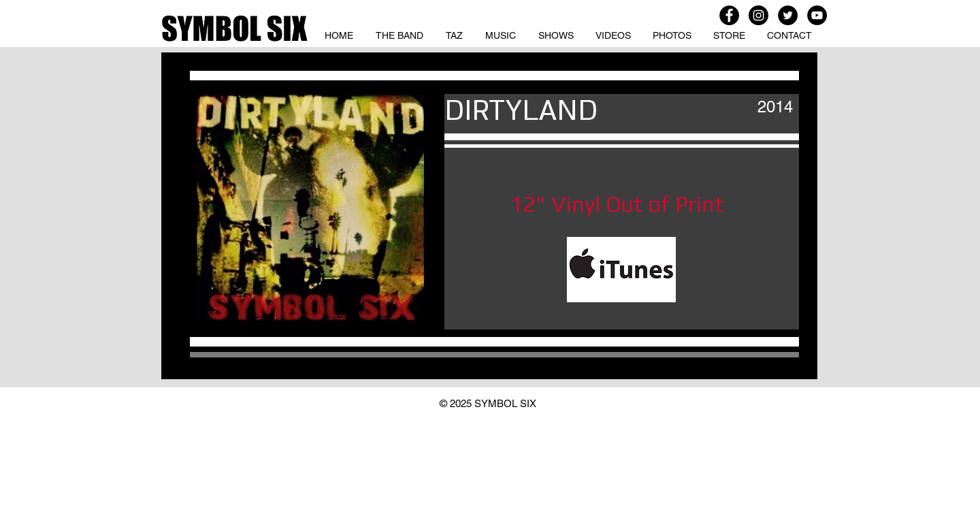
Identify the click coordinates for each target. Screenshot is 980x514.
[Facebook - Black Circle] (729, 15)
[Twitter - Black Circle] (788, 15)
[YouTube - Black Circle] (817, 15)
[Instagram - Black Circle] (758, 15)
